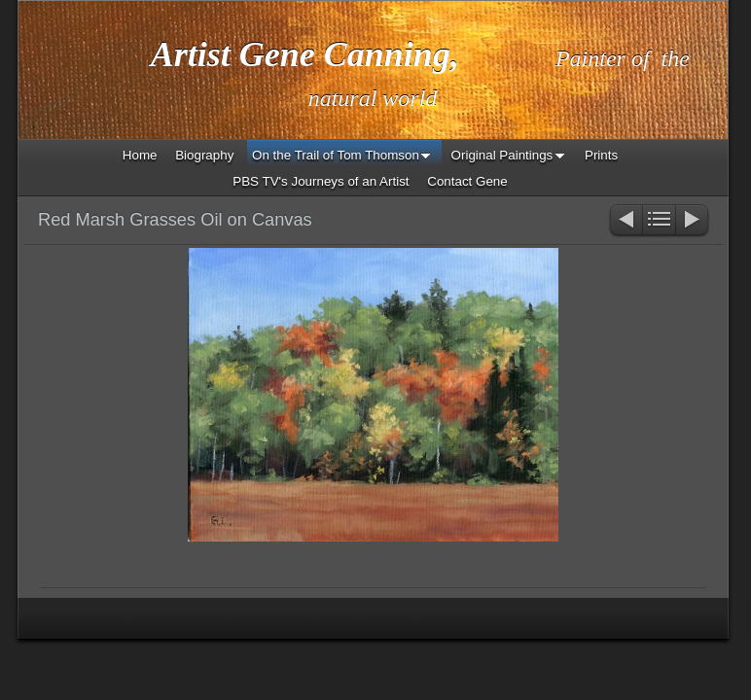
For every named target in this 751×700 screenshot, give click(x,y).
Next (693, 221)
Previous (625, 221)
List (659, 221)
